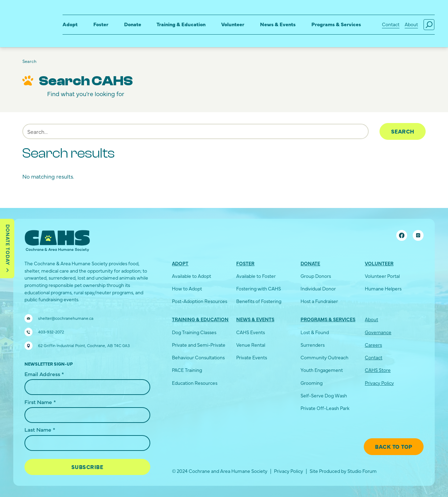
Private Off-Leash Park (325, 408)
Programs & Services (336, 24)
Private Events (252, 357)
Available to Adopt (192, 276)
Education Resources (195, 383)
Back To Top (394, 446)
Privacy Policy (379, 383)
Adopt (70, 24)
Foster (101, 24)
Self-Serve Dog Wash (324, 395)
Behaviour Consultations (198, 357)
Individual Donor (318, 289)
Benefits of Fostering (259, 301)
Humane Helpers (383, 289)
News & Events (278, 24)
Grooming (312, 383)
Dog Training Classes (194, 332)
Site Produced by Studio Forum (343, 471)
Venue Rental (251, 345)
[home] (27, 18)
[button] (70, 25)
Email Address (44, 374)
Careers (373, 345)
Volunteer (233, 24)
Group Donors (316, 276)
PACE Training (187, 370)
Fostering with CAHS (259, 289)
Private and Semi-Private (199, 345)
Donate (133, 24)
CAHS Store (378, 370)
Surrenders (313, 345)
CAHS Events (251, 332)
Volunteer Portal (382, 276)
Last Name (40, 429)
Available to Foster (256, 276)
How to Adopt (187, 289)
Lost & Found (315, 332)
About (411, 24)
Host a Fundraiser (319, 301)
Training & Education (181, 24)
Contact (391, 24)
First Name (40, 402)
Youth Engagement (322, 370)
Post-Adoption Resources (200, 301)
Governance (378, 332)
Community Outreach (324, 357)
